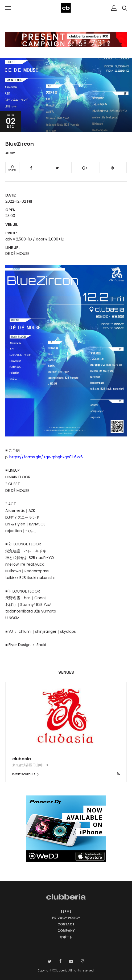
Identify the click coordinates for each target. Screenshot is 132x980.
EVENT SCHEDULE (26, 774)
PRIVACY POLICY (66, 918)
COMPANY (66, 931)
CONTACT (66, 924)
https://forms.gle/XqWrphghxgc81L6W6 (46, 457)
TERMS (66, 911)
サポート (66, 937)
